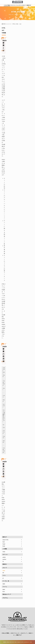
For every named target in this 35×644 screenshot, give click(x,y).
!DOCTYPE (5, 540)
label (4, 589)
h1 (3, 561)
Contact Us (28, 642)
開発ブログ (29, 5)
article (4, 557)
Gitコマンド (20, 5)
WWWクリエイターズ (7, 625)
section (4, 559)
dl (3, 578)
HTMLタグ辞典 (7, 5)
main (4, 571)
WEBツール (24, 5)
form (4, 592)
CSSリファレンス (13, 5)
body (4, 546)
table (4, 584)
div (3, 573)
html (4, 542)
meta (4, 552)
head (4, 544)
